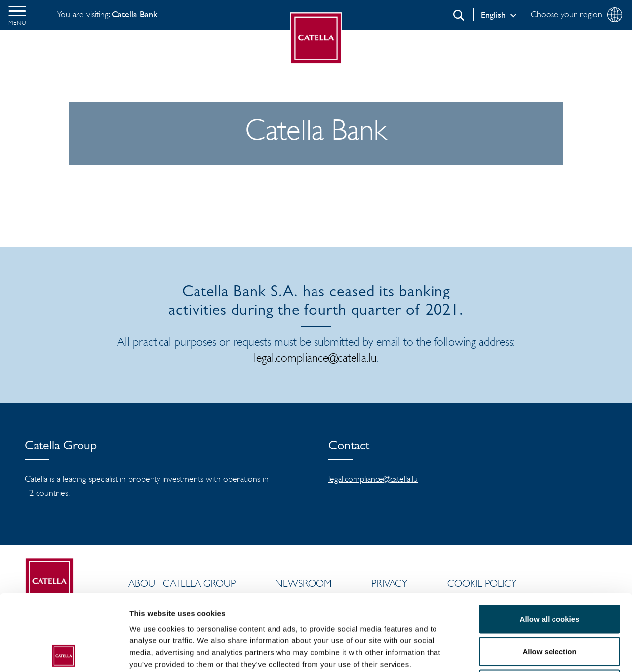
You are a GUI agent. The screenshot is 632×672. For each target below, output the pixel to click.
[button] (17, 15)
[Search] (459, 15)
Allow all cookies (550, 542)
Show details (518, 653)
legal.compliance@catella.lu (315, 358)
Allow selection (549, 575)
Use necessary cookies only (550, 607)
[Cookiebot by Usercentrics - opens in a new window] (64, 653)
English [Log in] (493, 15)
